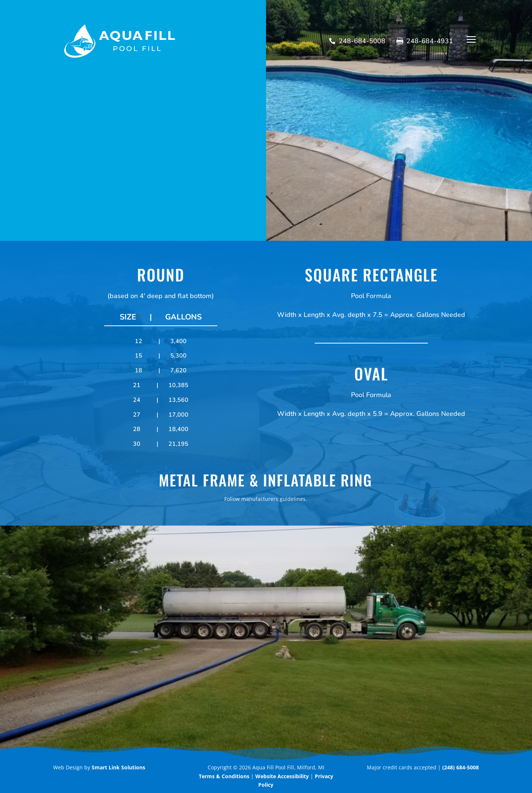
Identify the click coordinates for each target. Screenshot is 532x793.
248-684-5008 (362, 41)
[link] (224, 776)
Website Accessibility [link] (282, 776)
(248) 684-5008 (461, 767)
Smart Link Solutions (118, 767)
